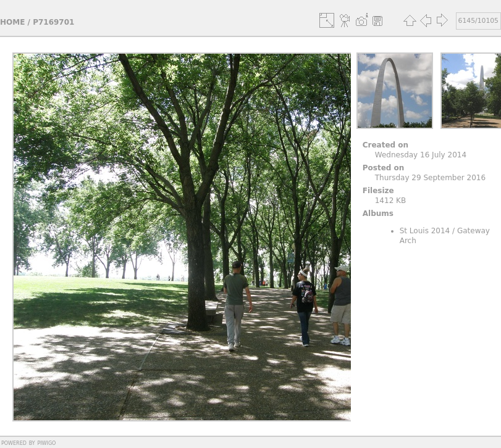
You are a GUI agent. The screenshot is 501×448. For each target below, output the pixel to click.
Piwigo (46, 442)
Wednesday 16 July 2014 (421, 155)
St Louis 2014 (425, 231)
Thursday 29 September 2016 (430, 178)
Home (12, 22)
